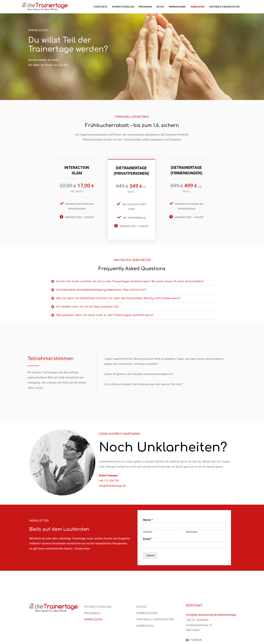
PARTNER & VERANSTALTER (224, 7)
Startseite (100, 7)
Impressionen (177, 7)
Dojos (160, 7)
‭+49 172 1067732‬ (109, 480)
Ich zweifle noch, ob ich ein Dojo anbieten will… (89, 306)
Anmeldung (197, 7)
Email (148, 538)
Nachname (192, 531)
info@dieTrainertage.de (113, 485)
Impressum (145, 625)
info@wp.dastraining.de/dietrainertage (211, 614)
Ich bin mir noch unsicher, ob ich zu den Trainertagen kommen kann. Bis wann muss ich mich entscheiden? (131, 280)
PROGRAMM (145, 7)
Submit (150, 555)
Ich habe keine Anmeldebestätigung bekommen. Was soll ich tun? (102, 289)
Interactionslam (123, 7)
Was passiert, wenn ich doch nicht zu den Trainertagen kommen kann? (105, 314)
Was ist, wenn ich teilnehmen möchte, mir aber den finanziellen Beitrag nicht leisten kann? (119, 297)
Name (148, 519)
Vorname (148, 531)
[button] (132, 280)
